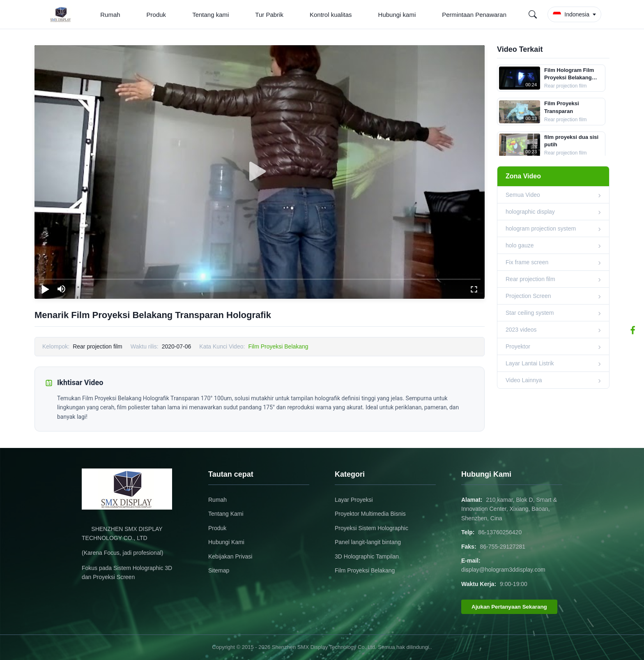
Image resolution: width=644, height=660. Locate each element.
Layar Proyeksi (354, 500)
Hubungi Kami (226, 542)
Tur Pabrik (269, 15)
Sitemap (219, 570)
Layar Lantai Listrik (530, 363)
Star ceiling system (530, 313)
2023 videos (521, 330)
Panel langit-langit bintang (368, 542)
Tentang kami (210, 15)
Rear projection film (530, 279)
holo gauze (520, 245)
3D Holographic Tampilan (367, 556)
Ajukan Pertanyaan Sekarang (509, 607)
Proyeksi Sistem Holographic (371, 528)
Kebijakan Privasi (230, 556)
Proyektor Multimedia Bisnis (370, 514)
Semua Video (523, 195)
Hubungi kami (397, 15)
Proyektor (518, 346)
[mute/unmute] (62, 289)
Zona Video (523, 176)
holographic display (530, 212)
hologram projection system (541, 228)
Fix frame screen (527, 262)
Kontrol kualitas (331, 15)
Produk (156, 15)
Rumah (110, 15)
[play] (260, 172)
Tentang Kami (226, 514)
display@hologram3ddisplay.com (503, 570)
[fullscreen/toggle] (474, 289)
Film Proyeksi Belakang (278, 346)
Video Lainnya (524, 380)
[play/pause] (45, 289)
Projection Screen (528, 296)
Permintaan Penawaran (474, 15)
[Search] (533, 14)
